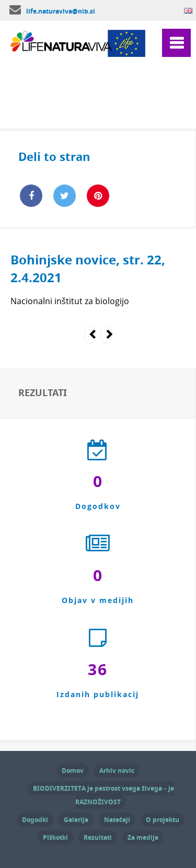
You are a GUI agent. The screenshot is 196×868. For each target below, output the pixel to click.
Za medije (143, 837)
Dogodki (35, 820)
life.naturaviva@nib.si (61, 11)
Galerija (76, 820)
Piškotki (55, 837)
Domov (73, 771)
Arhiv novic (117, 771)
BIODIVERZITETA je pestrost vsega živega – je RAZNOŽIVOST (103, 795)
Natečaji (117, 820)
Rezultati (98, 837)
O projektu (163, 820)
